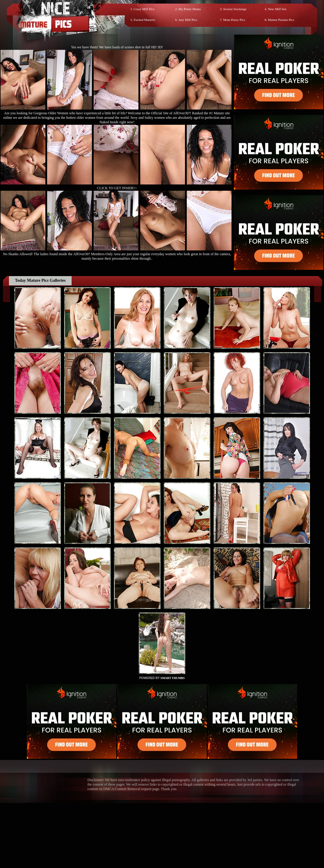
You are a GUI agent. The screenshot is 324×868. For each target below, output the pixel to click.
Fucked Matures (144, 20)
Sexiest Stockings (235, 9)
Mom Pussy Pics (234, 20)
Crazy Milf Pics (144, 9)
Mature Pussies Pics (281, 20)
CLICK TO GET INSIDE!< (117, 188)
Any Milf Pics (188, 20)
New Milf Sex (277, 9)
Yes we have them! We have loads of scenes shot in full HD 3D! (117, 47)
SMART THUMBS (173, 678)
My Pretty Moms (190, 9)
